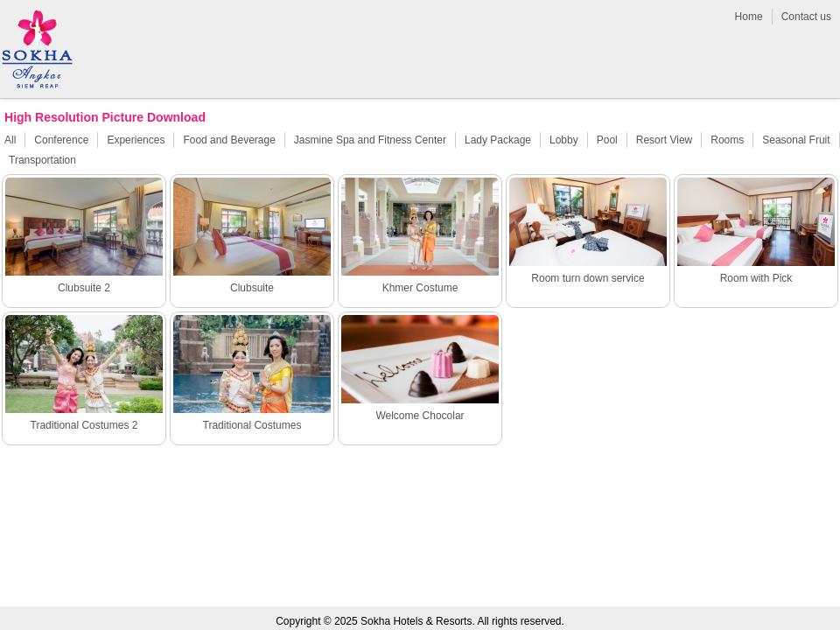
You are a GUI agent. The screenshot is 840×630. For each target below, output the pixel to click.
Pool (607, 140)
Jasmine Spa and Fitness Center (370, 140)
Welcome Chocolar (420, 416)
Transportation (42, 160)
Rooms (727, 140)
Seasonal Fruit (796, 140)
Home (749, 17)
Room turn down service (588, 278)
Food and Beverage (229, 140)
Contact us (806, 17)
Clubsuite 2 (84, 288)
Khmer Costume (420, 288)
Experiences (136, 140)
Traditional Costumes (252, 425)
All (10, 140)
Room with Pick (756, 278)
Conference (61, 140)
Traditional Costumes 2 (84, 425)
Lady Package (498, 140)
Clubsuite (252, 288)
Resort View (664, 140)
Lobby (564, 140)
